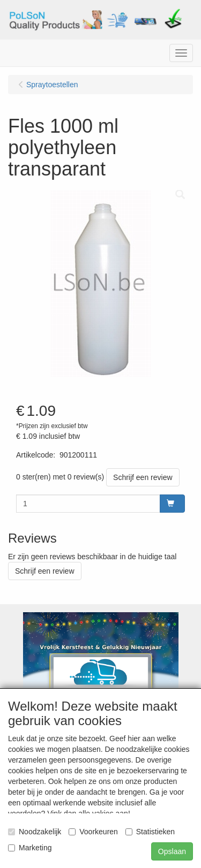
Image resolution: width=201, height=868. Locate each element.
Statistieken (150, 832)
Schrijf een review (143, 477)
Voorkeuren (93, 832)
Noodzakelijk (35, 832)
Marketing (30, 848)
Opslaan (172, 851)
